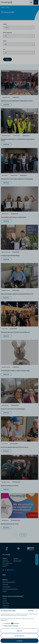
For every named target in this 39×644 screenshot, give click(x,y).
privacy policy (4, 620)
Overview (31, 611)
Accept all (20, 641)
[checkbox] (5, 623)
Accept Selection (20, 636)
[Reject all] (37, 611)
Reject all (20, 631)
